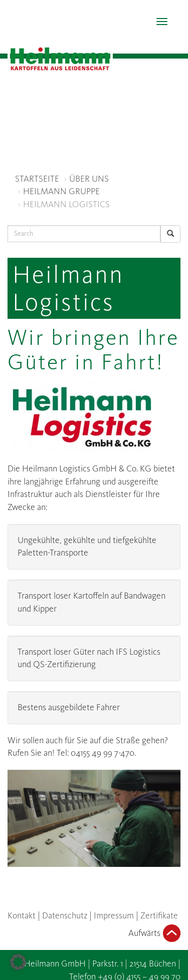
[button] (18, 962)
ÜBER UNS (89, 179)
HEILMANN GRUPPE (61, 191)
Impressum (114, 915)
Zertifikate (159, 915)
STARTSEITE (37, 179)
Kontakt (22, 915)
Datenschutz (65, 915)
